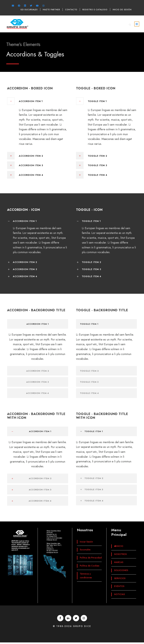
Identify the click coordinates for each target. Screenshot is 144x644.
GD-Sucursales (29, 10)
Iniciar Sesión (86, 543)
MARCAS (119, 564)
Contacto (71, 10)
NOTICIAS (119, 596)
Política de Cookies (90, 567)
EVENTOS (119, 588)
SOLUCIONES (121, 572)
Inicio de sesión (122, 10)
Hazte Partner (51, 10)
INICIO (119, 548)
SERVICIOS (120, 580)
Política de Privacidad (91, 559)
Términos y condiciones (86, 577)
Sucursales (85, 551)
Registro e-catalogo (95, 10)
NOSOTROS (120, 556)
